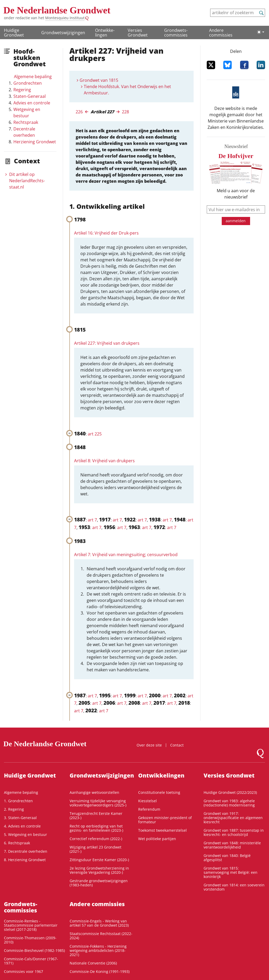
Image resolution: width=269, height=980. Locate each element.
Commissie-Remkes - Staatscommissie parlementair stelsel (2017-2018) (31, 925)
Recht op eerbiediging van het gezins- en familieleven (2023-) (96, 828)
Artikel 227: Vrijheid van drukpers (107, 343)
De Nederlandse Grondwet (57, 10)
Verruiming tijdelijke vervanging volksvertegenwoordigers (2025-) (98, 803)
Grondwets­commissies (176, 33)
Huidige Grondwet (14, 33)
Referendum (149, 809)
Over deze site (149, 745)
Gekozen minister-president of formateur (165, 820)
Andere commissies (221, 33)
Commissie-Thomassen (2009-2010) (30, 940)
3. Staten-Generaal (20, 818)
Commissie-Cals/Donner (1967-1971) (31, 961)
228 (125, 112)
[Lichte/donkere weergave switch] (261, 32)
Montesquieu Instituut (65, 18)
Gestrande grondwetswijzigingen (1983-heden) (99, 883)
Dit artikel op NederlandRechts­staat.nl (27, 181)
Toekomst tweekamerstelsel (162, 830)
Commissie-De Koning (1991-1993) (100, 971)
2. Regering (14, 809)
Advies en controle (32, 103)
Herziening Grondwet (35, 142)
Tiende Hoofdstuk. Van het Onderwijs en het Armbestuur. (127, 90)
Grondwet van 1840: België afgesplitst (227, 858)
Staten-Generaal (30, 96)
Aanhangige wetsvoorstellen (94, 792)
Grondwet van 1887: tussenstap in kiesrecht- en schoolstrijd (234, 832)
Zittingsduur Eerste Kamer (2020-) (99, 860)
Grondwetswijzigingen (63, 33)
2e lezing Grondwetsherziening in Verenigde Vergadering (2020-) (99, 870)
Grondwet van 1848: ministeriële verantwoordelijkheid (232, 845)
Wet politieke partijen (157, 839)
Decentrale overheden (24, 132)
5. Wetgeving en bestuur (25, 834)
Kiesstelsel (148, 801)
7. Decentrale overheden (26, 851)
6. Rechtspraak (17, 843)
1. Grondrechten (18, 801)
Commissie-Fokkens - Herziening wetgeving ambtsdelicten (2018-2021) (98, 950)
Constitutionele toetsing (159, 792)
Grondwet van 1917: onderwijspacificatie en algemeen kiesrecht (233, 818)
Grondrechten (28, 83)
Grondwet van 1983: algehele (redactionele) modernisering (229, 803)
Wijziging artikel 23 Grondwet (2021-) (95, 849)
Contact (177, 745)
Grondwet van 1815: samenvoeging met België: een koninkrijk (231, 872)
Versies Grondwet (138, 33)
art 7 (92, 520)
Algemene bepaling (33, 77)
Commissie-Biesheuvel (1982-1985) (34, 950)
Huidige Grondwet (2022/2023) (230, 792)
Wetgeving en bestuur (27, 113)
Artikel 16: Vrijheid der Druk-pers (106, 233)
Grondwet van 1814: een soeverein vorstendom (234, 887)
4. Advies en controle (22, 826)
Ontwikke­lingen (105, 33)
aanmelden (236, 221)
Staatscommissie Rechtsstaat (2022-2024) (101, 936)
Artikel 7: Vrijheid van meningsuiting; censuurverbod (126, 555)
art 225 (95, 434)
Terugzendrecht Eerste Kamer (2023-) (96, 816)
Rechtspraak (26, 122)
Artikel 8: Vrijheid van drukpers (104, 461)
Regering (22, 90)
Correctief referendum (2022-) (96, 839)
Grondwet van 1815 (99, 80)
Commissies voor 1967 (24, 971)
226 (79, 112)
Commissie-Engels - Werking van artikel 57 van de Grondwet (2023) (99, 923)
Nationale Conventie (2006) (93, 963)
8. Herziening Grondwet (25, 860)
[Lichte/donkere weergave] (261, 32)
